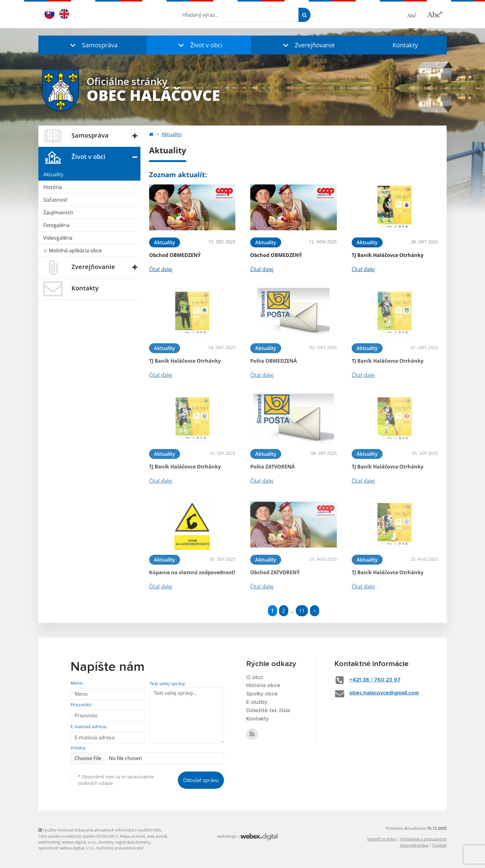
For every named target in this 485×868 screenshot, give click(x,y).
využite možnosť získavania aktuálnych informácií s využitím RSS (100, 830)
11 (302, 611)
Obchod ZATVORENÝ (275, 572)
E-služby (257, 702)
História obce (263, 686)
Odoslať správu (201, 780)
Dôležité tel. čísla (268, 711)
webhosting (49, 842)
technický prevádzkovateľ (120, 848)
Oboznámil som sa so (116, 780)
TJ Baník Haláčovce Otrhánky (388, 255)
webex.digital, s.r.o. (79, 842)
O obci (255, 678)
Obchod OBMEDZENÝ (175, 255)
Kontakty (405, 45)
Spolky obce (262, 694)
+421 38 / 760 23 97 (375, 680)
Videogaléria (58, 238)
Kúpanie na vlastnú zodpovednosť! (192, 572)
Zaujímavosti (58, 212)
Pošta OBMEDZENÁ (274, 361)
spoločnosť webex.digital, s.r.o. (66, 848)
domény (106, 842)
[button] (92, 45)
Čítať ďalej (161, 269)
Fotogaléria (56, 225)
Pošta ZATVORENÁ (273, 467)
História (53, 187)
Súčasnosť (55, 200)
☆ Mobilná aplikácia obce (73, 250)
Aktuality (53, 174)
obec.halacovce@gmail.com (384, 693)
